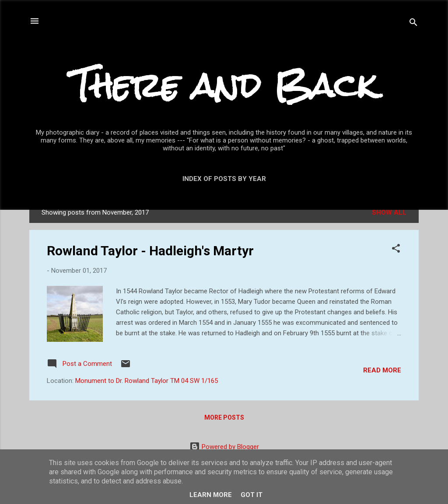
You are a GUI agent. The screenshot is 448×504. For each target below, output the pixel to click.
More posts (224, 417)
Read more (382, 370)
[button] (396, 250)
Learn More (211, 495)
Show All (389, 212)
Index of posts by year (224, 179)
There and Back (224, 85)
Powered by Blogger (224, 447)
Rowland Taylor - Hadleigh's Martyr (150, 251)
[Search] (413, 24)
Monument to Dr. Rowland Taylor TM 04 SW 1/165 (147, 381)
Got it (252, 495)
